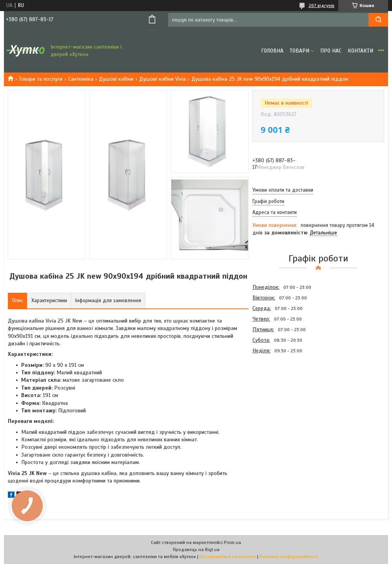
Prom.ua (232, 542)
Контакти (360, 51)
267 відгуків (321, 5)
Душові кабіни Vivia (162, 79)
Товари (299, 51)
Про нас (331, 51)
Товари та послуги (41, 79)
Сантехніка (81, 79)
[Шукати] (378, 20)
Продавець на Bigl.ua (196, 549)
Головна (272, 51)
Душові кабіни (116, 79)
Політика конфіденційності (289, 557)
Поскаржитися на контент (228, 557)
